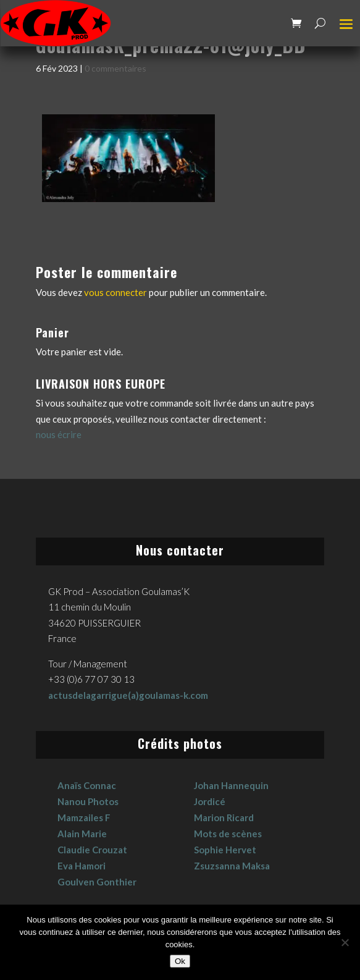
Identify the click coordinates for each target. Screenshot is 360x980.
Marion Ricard (224, 817)
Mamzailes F (84, 817)
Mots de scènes (228, 834)
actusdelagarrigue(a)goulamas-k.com (128, 695)
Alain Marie (82, 834)
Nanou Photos (88, 801)
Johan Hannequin (231, 785)
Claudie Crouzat (92, 850)
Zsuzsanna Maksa (232, 866)
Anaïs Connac (87, 785)
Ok (180, 961)
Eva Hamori (82, 866)
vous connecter (115, 292)
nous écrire (59, 434)
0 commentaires (115, 68)
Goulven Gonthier (97, 882)
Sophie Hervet (225, 850)
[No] (345, 942)
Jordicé (210, 801)
